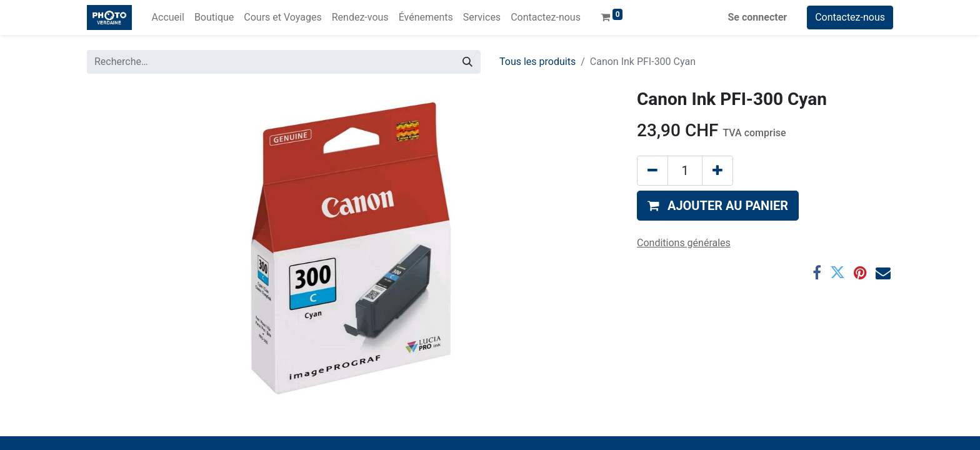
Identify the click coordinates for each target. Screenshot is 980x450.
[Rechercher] (467, 62)
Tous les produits (537, 62)
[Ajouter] (717, 171)
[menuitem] (168, 17)
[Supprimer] (652, 171)
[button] (718, 206)
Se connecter (758, 17)
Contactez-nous (850, 17)
